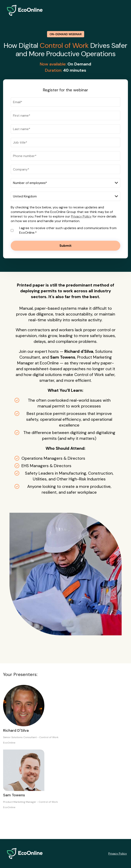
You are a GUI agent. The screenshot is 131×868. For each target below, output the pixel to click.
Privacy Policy (81, 216)
